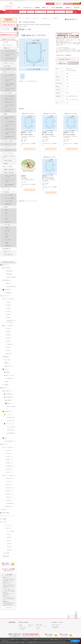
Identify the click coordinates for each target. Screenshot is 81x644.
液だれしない (7, 252)
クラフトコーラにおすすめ (9, 80)
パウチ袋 (38, 628)
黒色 (6, 213)
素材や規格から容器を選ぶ (8, 262)
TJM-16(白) (24, 178)
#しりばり (31, 12)
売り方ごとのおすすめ (8, 153)
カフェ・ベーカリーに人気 (9, 176)
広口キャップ (31, 626)
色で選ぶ (6, 207)
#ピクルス (50, 12)
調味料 (5, 114)
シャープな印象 (9, 195)
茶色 (6, 210)
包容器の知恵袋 (57, 8)
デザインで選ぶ (6, 189)
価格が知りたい (6, 596)
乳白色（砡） (8, 222)
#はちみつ (23, 12)
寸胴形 (7, 228)
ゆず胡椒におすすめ (9, 137)
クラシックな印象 (9, 198)
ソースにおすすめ (9, 122)
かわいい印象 (8, 201)
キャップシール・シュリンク (42, 626)
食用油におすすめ (9, 129)
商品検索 (37, 8)
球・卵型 (7, 231)
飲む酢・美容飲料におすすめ (9, 85)
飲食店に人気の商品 (9, 173)
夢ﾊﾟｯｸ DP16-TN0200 (27, 135)
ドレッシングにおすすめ (9, 133)
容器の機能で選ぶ (7, 249)
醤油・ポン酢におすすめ (9, 118)
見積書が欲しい (6, 601)
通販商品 (6, 164)
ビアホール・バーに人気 (9, 181)
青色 (6, 219)
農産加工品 (7, 48)
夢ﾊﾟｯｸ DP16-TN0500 (69, 135)
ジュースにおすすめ (9, 76)
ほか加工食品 (7, 66)
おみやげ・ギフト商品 (9, 157)
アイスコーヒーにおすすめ (9, 89)
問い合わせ (77, 8)
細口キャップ (31, 625)
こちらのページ (9, 581)
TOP (19, 8)
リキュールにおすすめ (9, 106)
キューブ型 (8, 240)
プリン (7, 144)
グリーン (7, 216)
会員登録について (6, 578)
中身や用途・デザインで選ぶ (8, 39)
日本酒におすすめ (9, 99)
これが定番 (5, 42)
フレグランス (8, 150)
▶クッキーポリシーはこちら (59, 642)
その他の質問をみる (8, 608)
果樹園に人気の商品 (9, 170)
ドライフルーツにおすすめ (9, 55)
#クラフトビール (60, 12)
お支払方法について (7, 583)
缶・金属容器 (22, 629)
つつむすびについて (28, 8)
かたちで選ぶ (7, 225)
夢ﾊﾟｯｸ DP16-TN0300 (48, 135)
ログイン (59, 4)
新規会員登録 (50, 4)
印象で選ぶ (7, 192)
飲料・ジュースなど (9, 72)
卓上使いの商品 (8, 161)
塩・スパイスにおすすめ (9, 125)
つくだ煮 (7, 69)
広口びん (21, 626)
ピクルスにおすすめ (9, 59)
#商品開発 (69, 12)
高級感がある (8, 204)
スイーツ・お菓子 (8, 141)
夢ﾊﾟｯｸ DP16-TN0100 (48, 178)
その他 (38, 629)
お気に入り (68, 4)
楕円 (6, 234)
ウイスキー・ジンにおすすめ (9, 110)
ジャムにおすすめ (9, 51)
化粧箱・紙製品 (39, 625)
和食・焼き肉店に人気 (9, 185)
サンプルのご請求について (8, 589)
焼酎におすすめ (9, 102)
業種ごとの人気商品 (7, 167)
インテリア (7, 147)
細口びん (21, 625)
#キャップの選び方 (41, 12)
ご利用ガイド (68, 8)
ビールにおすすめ (9, 96)
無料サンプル (45, 8)
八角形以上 (8, 246)
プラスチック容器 (23, 628)
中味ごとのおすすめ (7, 45)
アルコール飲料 (8, 93)
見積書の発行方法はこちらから (9, 605)
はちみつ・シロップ (9, 63)
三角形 (7, 237)
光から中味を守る (8, 255)
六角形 (7, 243)
